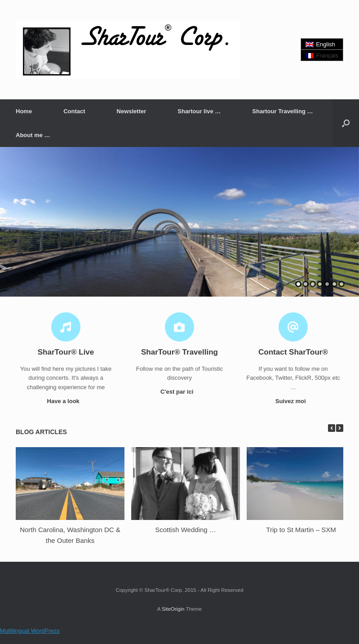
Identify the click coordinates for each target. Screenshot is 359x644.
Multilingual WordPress (30, 631)
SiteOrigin (173, 609)
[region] (179, 222)
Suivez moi (293, 401)
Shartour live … (199, 111)
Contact (74, 111)
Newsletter (132, 111)
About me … (33, 135)
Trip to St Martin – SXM (301, 530)
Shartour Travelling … (282, 111)
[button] (346, 123)
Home (24, 111)
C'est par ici (179, 392)
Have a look (66, 401)
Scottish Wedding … (186, 530)
